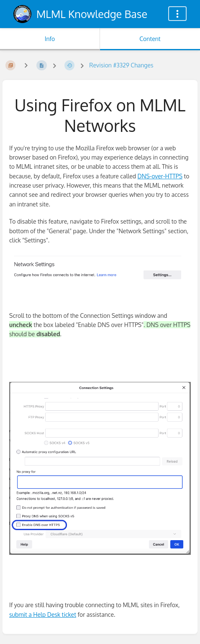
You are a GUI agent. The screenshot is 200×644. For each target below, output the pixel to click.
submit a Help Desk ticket (43, 614)
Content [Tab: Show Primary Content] (150, 39)
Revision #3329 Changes (121, 65)
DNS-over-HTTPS (160, 176)
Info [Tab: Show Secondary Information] (50, 39)
